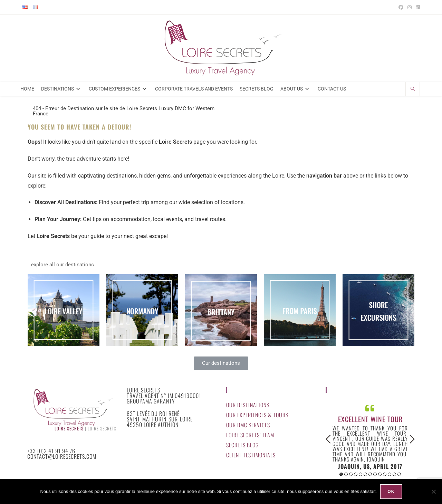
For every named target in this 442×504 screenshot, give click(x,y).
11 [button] (390, 474)
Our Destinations (248, 405)
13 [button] (399, 474)
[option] (370, 436)
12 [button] (394, 474)
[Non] (433, 492)
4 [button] (356, 474)
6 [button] (365, 474)
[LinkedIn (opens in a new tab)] (417, 7)
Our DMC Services (248, 425)
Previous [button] (328, 439)
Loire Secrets (69, 429)
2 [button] (346, 474)
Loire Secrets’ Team (250, 435)
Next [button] (412, 439)
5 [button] (361, 474)
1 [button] (341, 474)
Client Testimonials (251, 455)
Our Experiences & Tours (257, 415)
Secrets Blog (242, 445)
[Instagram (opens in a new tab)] (410, 7)
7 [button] (370, 474)
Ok (391, 492)
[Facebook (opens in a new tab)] (401, 7)
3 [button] (351, 474)
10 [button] (385, 474)
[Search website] (413, 89)
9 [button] (380, 474)
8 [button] (375, 474)
